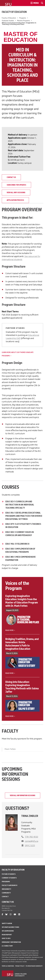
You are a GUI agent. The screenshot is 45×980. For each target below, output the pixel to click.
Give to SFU (6, 938)
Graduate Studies (8, 21)
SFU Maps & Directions (10, 927)
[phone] (30, 841)
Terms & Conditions (8, 966)
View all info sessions (16, 193)
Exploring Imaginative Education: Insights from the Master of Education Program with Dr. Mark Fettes (22, 601)
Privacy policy (20, 966)
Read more (9, 630)
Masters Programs (24, 21)
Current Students (9, 878)
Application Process (15, 200)
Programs (23, 18)
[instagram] (11, 914)
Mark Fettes (10, 749)
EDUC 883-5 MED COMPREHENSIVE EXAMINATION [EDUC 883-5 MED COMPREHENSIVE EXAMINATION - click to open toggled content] (21, 558)
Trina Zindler (30, 816)
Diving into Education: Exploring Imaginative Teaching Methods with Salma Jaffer (22, 687)
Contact (5, 897)
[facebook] (2, 914)
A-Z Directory (7, 946)
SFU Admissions (8, 931)
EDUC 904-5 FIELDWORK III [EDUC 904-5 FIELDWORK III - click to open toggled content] (17, 544)
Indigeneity (6, 889)
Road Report (7, 935)
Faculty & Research (10, 885)
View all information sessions (23, 795)
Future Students (9, 874)
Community (6, 893)
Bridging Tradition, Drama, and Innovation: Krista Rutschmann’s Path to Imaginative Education (22, 644)
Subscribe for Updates (16, 185)
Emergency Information (11, 942)
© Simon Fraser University (34, 966)
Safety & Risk (7, 923)
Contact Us (11, 177)
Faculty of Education (14, 12)
